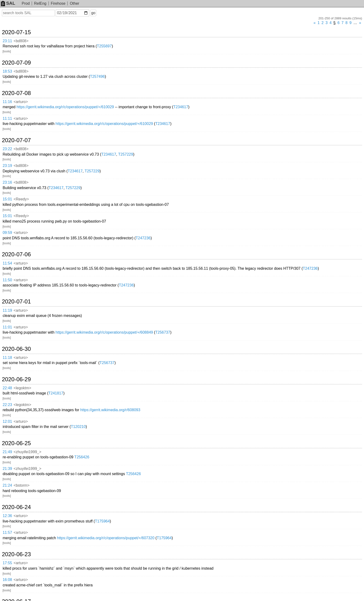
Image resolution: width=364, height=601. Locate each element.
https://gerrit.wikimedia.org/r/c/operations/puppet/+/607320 (106, 538)
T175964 (102, 521)
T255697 (104, 46)
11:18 (7, 358)
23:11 (7, 41)
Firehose (58, 3)
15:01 (7, 199)
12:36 (7, 516)
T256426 (82, 457)
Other (75, 3)
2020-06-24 (16, 507)
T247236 (143, 238)
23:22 (7, 149)
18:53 (7, 71)
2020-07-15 (16, 32)
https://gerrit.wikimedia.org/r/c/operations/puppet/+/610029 (65, 107)
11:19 (7, 310)
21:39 (7, 469)
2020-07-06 (16, 254)
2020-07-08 (16, 93)
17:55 (7, 563)
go (93, 13)
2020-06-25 (16, 443)
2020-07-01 (16, 302)
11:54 (7, 263)
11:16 (7, 102)
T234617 (181, 107)
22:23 (7, 405)
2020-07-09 (16, 63)
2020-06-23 (16, 554)
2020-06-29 (16, 379)
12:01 (7, 421)
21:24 (7, 485)
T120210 (78, 427)
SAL (8, 3)
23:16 (7, 182)
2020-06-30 (16, 349)
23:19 (7, 166)
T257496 (97, 77)
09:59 (7, 233)
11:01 (7, 327)
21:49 (7, 452)
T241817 (56, 393)
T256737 (163, 332)
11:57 (7, 533)
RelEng (40, 3)
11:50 (7, 280)
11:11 (7, 118)
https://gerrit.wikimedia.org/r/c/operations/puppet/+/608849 (104, 332)
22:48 (7, 388)
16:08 (7, 580)
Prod (26, 3)
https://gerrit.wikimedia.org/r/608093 (110, 410)
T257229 (126, 154)
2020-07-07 (16, 140)
